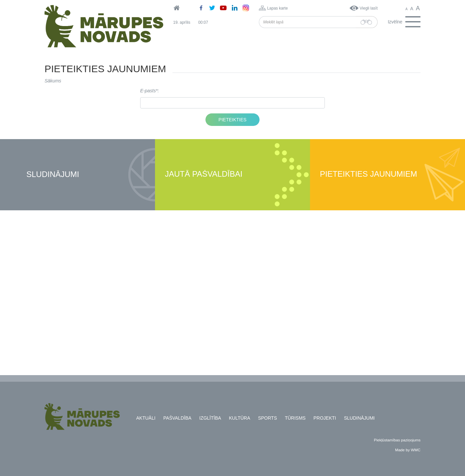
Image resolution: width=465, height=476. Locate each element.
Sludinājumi (53, 175)
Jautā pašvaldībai (204, 174)
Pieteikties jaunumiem (369, 174)
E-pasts (148, 91)
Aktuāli (146, 418)
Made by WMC (408, 450)
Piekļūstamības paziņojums (397, 440)
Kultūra (239, 418)
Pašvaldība (177, 418)
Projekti (325, 418)
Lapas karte (278, 8)
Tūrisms (295, 418)
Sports (267, 418)
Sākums (53, 81)
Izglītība (210, 418)
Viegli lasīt (369, 8)
